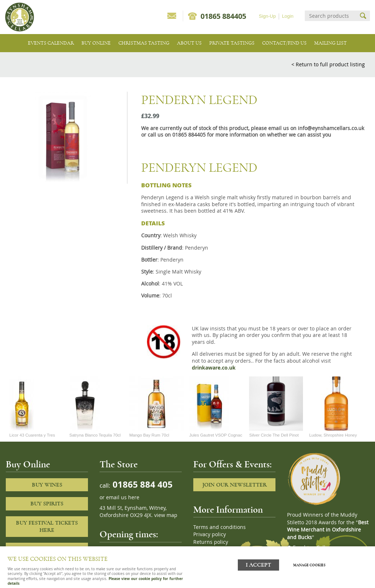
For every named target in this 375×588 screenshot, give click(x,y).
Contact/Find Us (284, 43)
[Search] (331, 16)
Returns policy (211, 542)
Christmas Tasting (144, 43)
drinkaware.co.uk (214, 368)
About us (189, 43)
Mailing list (330, 43)
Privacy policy (210, 534)
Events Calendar (51, 43)
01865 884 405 (142, 484)
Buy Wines (47, 485)
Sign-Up (267, 16)
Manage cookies (311, 564)
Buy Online (96, 43)
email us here (123, 497)
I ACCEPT (258, 564)
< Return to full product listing (328, 64)
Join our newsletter (235, 485)
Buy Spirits (47, 504)
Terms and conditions (220, 527)
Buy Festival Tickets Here (47, 527)
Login (288, 16)
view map (166, 515)
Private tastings (232, 43)
